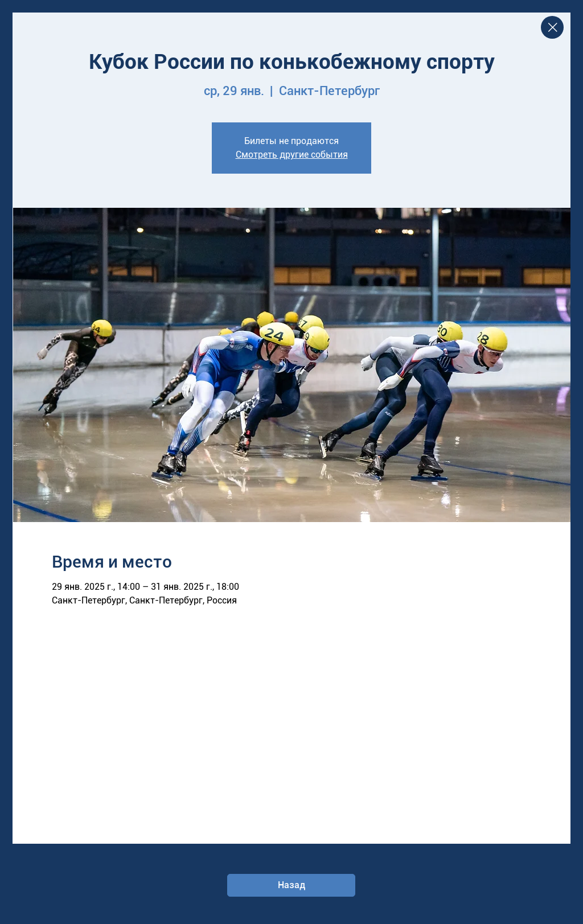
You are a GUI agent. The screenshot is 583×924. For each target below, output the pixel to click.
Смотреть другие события (292, 155)
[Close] (552, 27)
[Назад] (291, 885)
